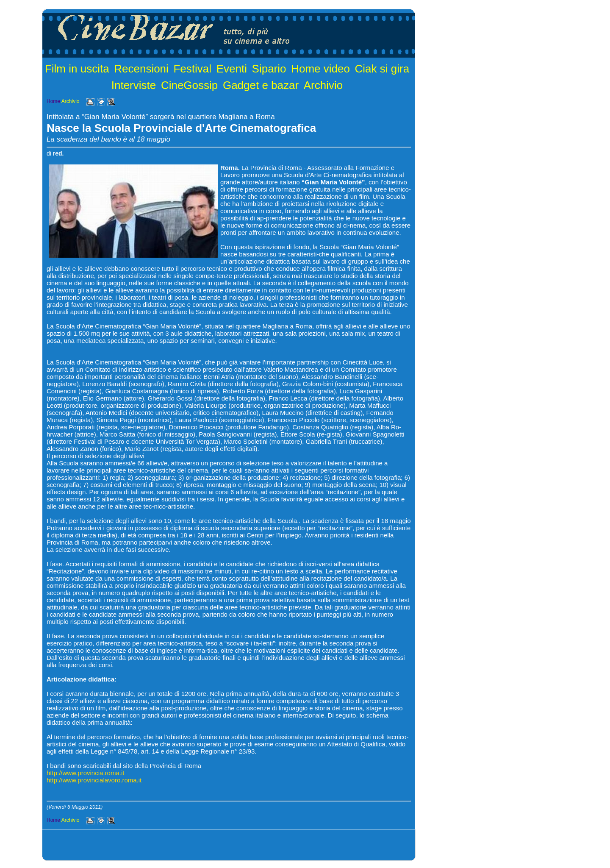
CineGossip (189, 85)
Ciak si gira (382, 69)
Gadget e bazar (261, 85)
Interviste (134, 85)
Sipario (269, 69)
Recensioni (141, 69)
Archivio (323, 85)
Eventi (232, 69)
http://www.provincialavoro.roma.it (94, 780)
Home (53, 101)
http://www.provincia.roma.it (85, 773)
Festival (192, 69)
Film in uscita (77, 69)
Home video (320, 69)
